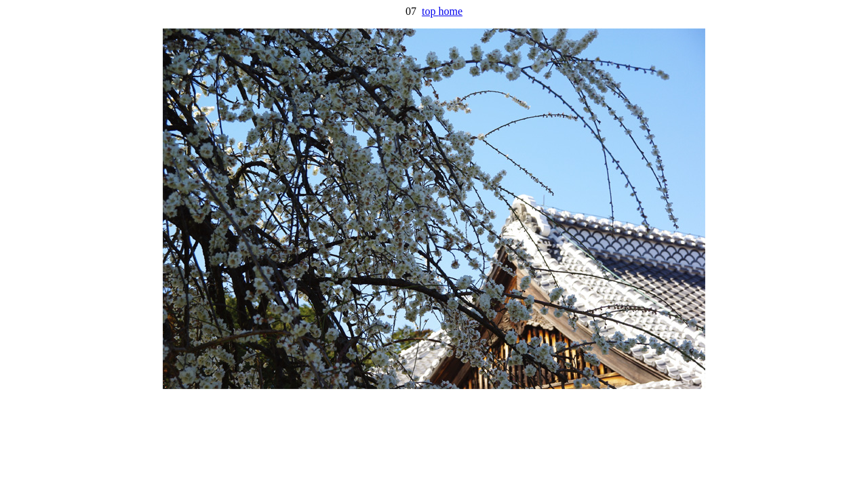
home (450, 11)
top (430, 11)
